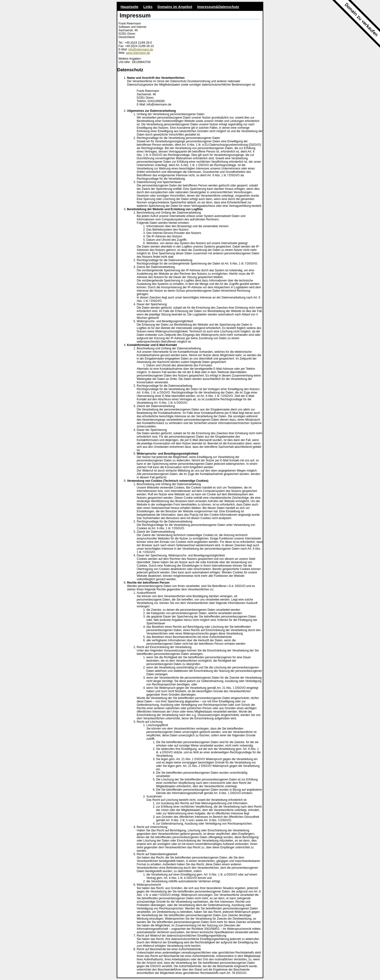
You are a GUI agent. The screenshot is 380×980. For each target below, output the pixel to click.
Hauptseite (129, 7)
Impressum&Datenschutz (218, 7)
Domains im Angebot (175, 7)
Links (148, 7)
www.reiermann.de (138, 53)
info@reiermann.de (141, 49)
